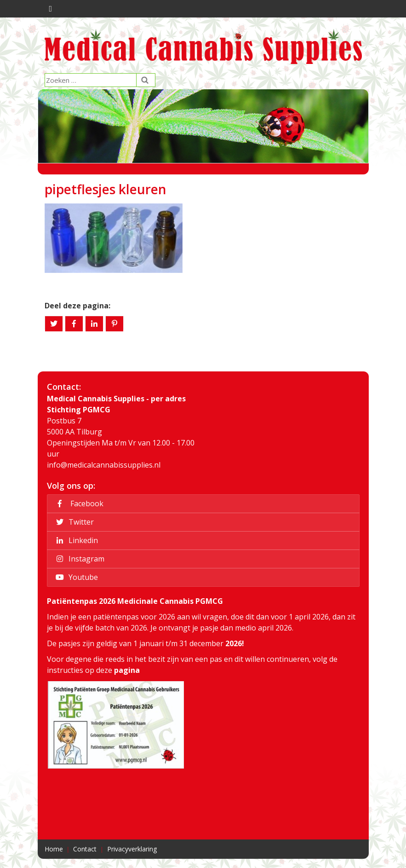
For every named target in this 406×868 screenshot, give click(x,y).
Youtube (75, 577)
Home (54, 849)
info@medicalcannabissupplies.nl (104, 465)
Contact (85, 849)
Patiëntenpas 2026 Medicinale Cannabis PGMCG (135, 601)
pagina (127, 670)
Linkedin (75, 540)
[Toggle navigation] (50, 9)
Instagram (79, 559)
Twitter (73, 522)
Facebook (78, 503)
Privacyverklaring (132, 849)
